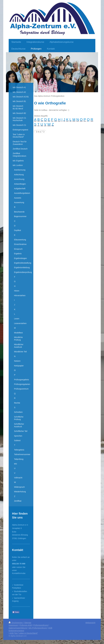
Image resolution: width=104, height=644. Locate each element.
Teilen (16, 612)
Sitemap (28, 623)
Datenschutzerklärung (18, 628)
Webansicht (90, 623)
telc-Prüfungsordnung (38, 628)
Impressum (13, 625)
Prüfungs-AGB (26, 625)
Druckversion (16, 623)
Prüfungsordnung (41, 625)
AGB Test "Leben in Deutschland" (24, 633)
